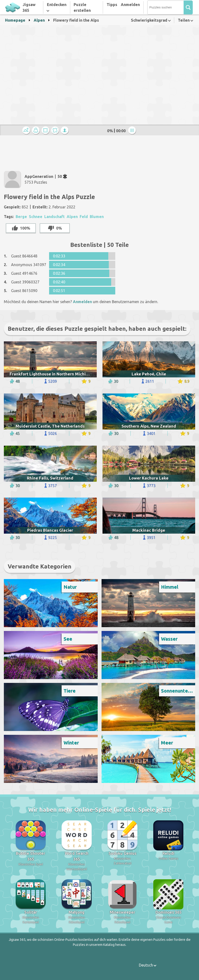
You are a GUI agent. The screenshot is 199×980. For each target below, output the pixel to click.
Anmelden (130, 5)
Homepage (15, 20)
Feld (84, 217)
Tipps (112, 5)
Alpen (39, 20)
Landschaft (55, 217)
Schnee (36, 217)
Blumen (97, 217)
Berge (21, 217)
